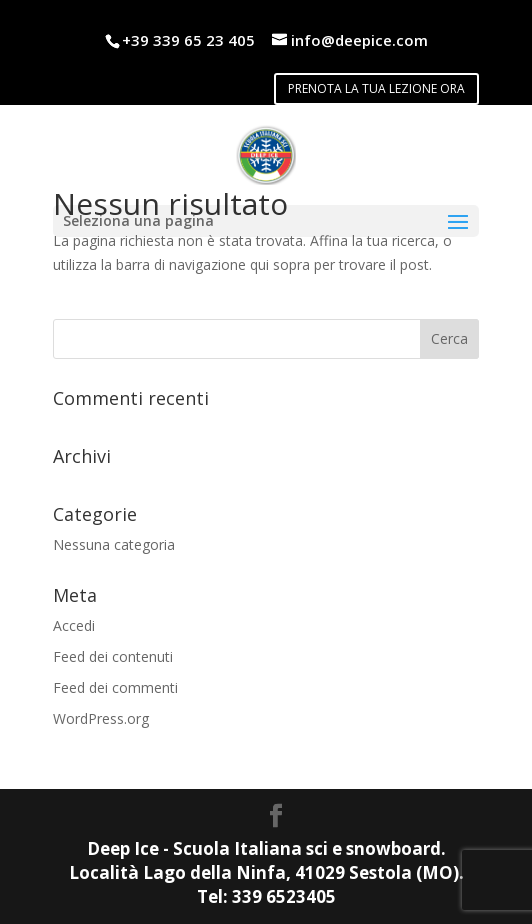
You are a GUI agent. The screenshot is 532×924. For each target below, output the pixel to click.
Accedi (74, 625)
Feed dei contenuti (113, 656)
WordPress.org (101, 718)
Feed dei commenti (115, 687)
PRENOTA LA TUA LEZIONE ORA (376, 88)
